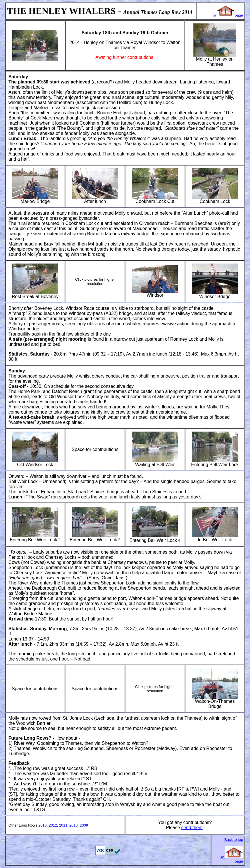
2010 (74, 825)
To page (227, 15)
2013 (42, 825)
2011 (63, 825)
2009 (84, 825)
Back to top (234, 840)
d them (196, 828)
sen (185, 828)
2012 (53, 825)
